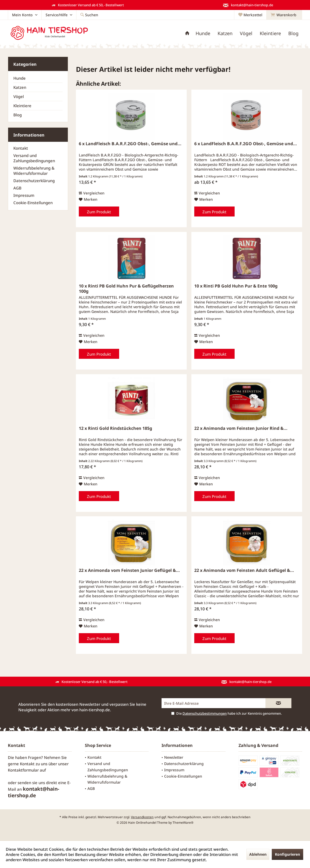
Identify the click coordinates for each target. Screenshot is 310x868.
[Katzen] (225, 33)
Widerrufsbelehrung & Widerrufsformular (34, 171)
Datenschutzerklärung (34, 181)
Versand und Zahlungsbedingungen (34, 158)
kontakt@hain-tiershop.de (34, 792)
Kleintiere (22, 106)
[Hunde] (203, 33)
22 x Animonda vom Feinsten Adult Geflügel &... (244, 570)
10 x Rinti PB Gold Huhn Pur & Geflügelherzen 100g (126, 289)
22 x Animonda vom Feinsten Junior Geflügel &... (129, 570)
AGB (17, 188)
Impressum (24, 195)
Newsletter (174, 757)
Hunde (20, 78)
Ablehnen (258, 854)
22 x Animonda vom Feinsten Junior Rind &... (241, 428)
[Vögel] (246, 33)
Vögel (19, 96)
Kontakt (21, 148)
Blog (18, 115)
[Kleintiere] (270, 33)
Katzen (20, 87)
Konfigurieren (287, 854)
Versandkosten (142, 817)
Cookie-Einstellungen (33, 203)
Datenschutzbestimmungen (205, 713)
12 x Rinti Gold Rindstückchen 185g (115, 428)
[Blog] (293, 33)
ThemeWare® (183, 823)
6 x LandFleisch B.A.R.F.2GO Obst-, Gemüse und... (130, 144)
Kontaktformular (23, 770)
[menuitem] (284, 15)
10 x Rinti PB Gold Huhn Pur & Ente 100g (236, 286)
